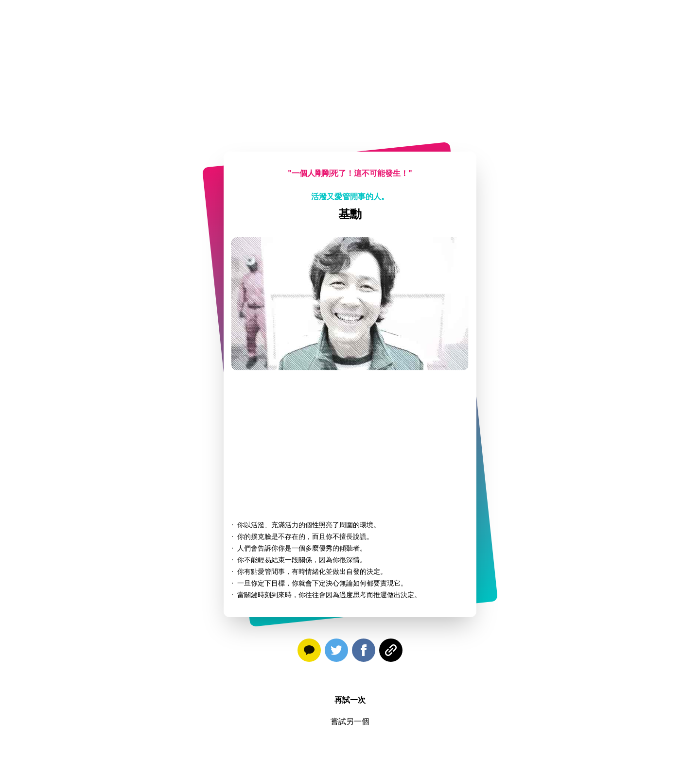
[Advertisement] (350, 68)
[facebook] (364, 652)
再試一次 (350, 700)
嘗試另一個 (350, 721)
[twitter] (336, 652)
